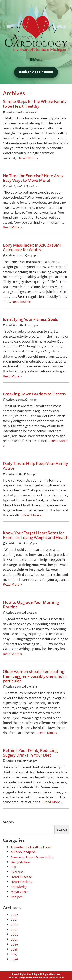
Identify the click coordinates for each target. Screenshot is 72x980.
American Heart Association (32, 857)
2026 (15, 914)
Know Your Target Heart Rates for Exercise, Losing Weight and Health (36, 535)
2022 (14, 934)
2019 (14, 944)
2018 (14, 949)
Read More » (29, 158)
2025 (14, 919)
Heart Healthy (22, 882)
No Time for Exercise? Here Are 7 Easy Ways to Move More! (33, 178)
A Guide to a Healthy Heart (31, 847)
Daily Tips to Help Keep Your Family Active (35, 466)
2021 (14, 939)
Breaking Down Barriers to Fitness (34, 394)
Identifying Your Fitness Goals (30, 319)
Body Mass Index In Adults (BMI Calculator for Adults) (32, 247)
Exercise (17, 872)
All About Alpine (23, 852)
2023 (14, 929)
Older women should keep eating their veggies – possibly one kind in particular (35, 676)
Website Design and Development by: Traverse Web (36, 977)
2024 (15, 924)
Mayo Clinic (19, 892)
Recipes (17, 897)
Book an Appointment (36, 72)
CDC (14, 867)
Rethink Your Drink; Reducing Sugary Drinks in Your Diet (30, 753)
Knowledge (19, 887)
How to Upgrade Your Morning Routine (31, 604)
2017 (14, 954)
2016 (14, 959)
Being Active (20, 862)
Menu (36, 59)
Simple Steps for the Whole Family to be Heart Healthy (35, 104)
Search (8, 822)
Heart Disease (21, 877)
